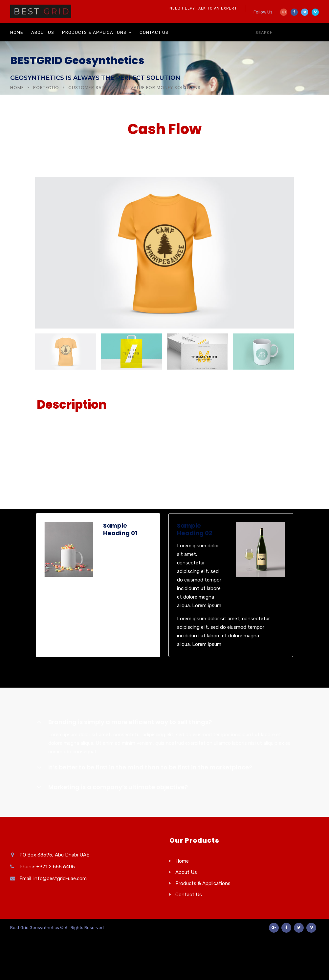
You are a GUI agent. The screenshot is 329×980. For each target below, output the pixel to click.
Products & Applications (94, 32)
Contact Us (154, 32)
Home (17, 32)
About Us (43, 32)
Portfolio (46, 88)
